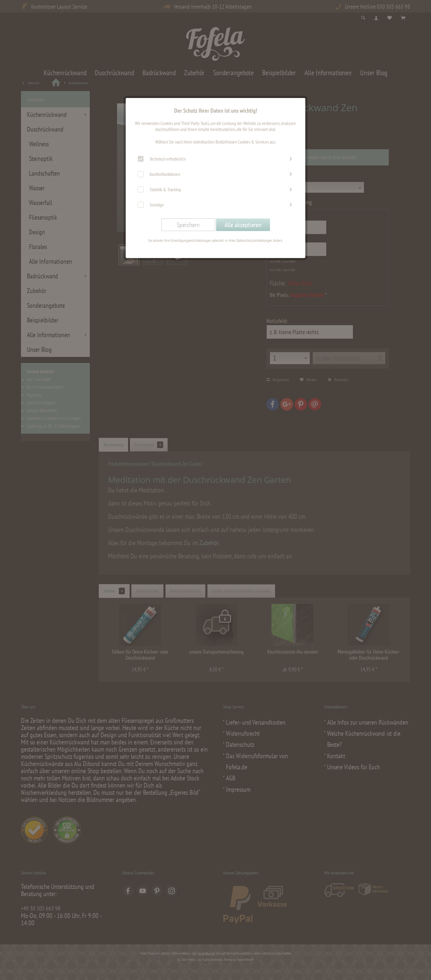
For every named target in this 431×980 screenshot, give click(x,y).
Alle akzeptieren (243, 225)
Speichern (188, 225)
